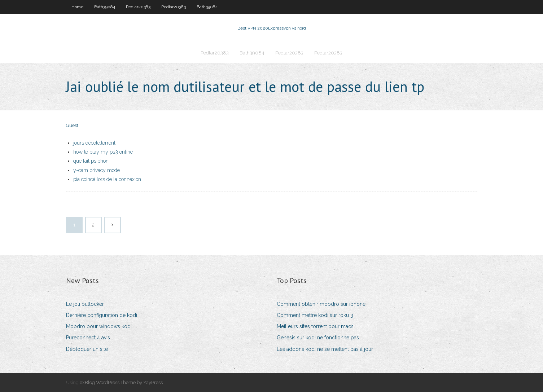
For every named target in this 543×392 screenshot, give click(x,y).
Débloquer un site (87, 349)
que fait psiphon (91, 161)
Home (77, 7)
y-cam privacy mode (97, 170)
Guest (72, 125)
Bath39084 (105, 7)
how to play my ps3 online (103, 152)
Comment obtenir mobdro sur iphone (321, 304)
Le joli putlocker (85, 304)
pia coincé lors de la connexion (107, 179)
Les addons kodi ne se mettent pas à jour (325, 349)
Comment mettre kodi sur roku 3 (315, 315)
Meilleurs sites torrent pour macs (315, 326)
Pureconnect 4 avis (88, 338)
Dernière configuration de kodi (102, 315)
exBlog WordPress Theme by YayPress (121, 382)
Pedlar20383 (138, 7)
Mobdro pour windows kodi (99, 326)
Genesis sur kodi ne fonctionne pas (318, 338)
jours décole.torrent (94, 143)
